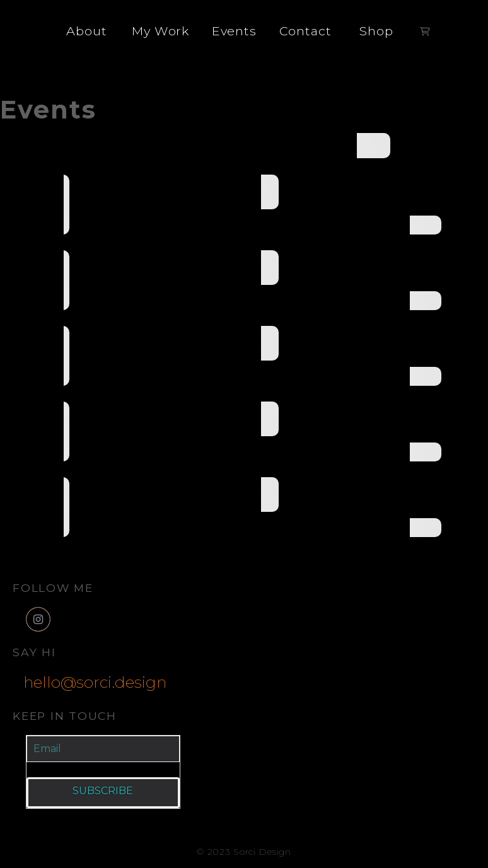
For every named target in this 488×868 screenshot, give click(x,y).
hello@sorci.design (95, 682)
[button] (425, 32)
